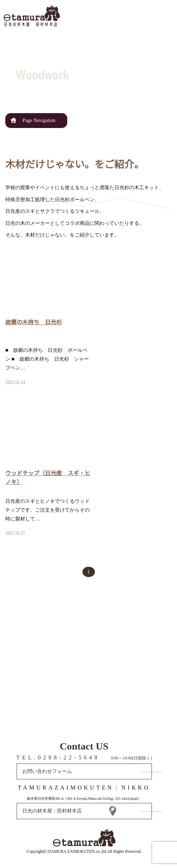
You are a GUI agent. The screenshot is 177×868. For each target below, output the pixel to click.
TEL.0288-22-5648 (58, 758)
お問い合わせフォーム (47, 771)
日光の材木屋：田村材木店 (52, 811)
